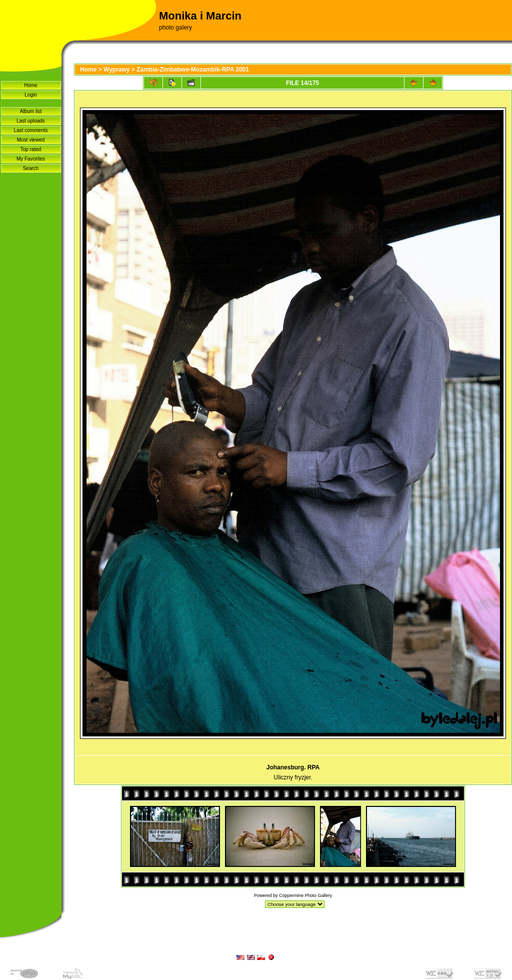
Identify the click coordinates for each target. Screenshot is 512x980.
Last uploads (31, 121)
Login (30, 95)
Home (31, 85)
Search (31, 168)
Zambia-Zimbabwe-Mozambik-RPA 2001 (193, 70)
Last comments (31, 130)
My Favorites (31, 159)
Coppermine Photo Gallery (305, 895)
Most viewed (31, 140)
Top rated (31, 149)
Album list (31, 111)
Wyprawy (116, 70)
